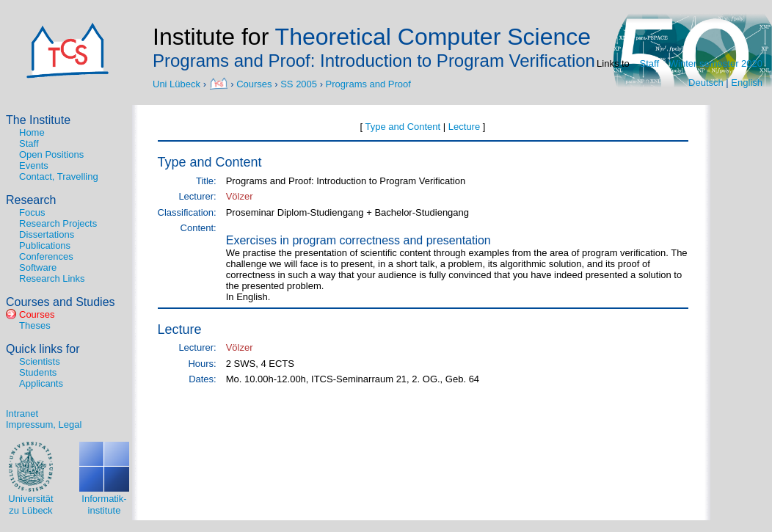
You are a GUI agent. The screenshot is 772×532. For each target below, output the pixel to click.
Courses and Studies (61, 302)
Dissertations (47, 234)
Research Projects (58, 223)
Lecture (464, 127)
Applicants (41, 383)
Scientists (40, 361)
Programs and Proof (368, 83)
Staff (650, 63)
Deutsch (706, 83)
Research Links (52, 278)
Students (38, 372)
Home (32, 132)
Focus (32, 212)
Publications (45, 245)
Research (31, 200)
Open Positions (51, 154)
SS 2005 (299, 83)
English (747, 83)
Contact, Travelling (59, 176)
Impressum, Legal (44, 424)
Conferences (46, 256)
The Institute (38, 120)
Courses (254, 83)
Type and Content (403, 127)
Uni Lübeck (178, 83)
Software (38, 267)
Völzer (240, 196)
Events (34, 165)
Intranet (22, 413)
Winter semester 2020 (716, 63)
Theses (35, 325)
